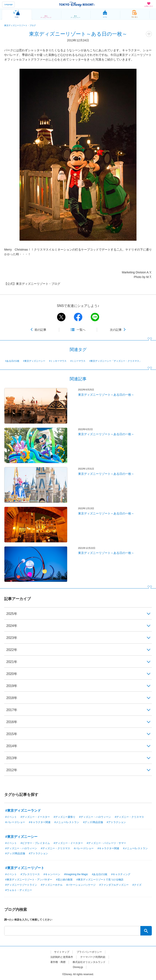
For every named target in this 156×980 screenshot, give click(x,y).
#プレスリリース (30, 874)
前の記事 (40, 330)
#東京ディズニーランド (23, 811)
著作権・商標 (58, 962)
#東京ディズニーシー (34, 361)
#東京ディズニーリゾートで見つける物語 (100, 880)
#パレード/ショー (15, 822)
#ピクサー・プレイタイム (35, 843)
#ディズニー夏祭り (65, 817)
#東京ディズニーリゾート (25, 868)
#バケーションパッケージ (81, 885)
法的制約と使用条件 (62, 957)
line (95, 317)
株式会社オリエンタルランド (89, 962)
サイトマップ (62, 952)
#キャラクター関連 (40, 822)
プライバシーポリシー (89, 952)
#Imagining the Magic (76, 874)
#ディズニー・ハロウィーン (95, 817)
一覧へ (81, 330)
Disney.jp (78, 967)
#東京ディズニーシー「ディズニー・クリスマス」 (116, 361)
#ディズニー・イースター (35, 817)
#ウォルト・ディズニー (19, 890)
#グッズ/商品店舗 (93, 822)
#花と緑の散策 (64, 880)
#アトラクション (116, 822)
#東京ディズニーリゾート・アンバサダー (29, 880)
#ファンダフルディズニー (114, 885)
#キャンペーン (52, 874)
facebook (78, 317)
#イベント (11, 817)
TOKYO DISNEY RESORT (77, 4)
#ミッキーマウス (58, 361)
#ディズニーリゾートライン (21, 885)
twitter (61, 317)
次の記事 (116, 330)
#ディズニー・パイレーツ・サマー (106, 843)
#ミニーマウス (78, 361)
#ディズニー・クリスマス (129, 817)
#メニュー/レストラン (67, 822)
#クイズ (137, 885)
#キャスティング (121, 874)
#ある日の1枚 (12, 361)
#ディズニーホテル (52, 885)
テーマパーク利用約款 (93, 957)
